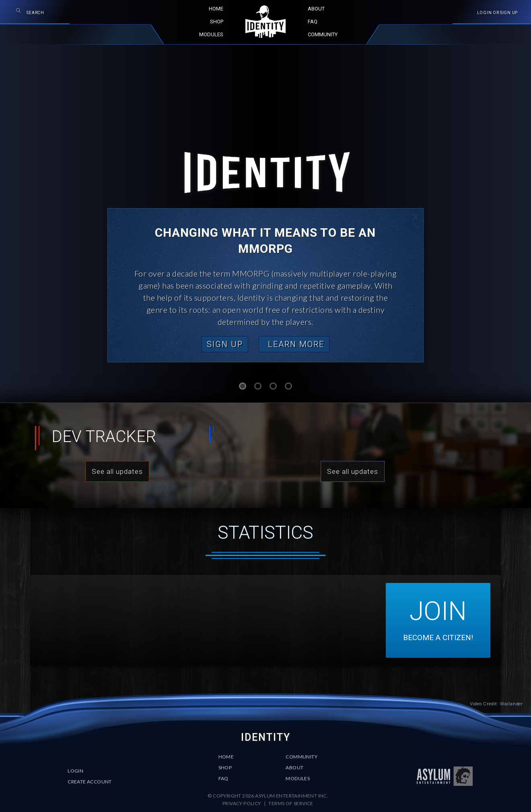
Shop (225, 768)
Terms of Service (291, 803)
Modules (298, 778)
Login (75, 771)
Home (226, 757)
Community (302, 757)
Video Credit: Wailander (496, 704)
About (294, 768)
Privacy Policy (242, 803)
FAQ (223, 778)
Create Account (90, 782)
